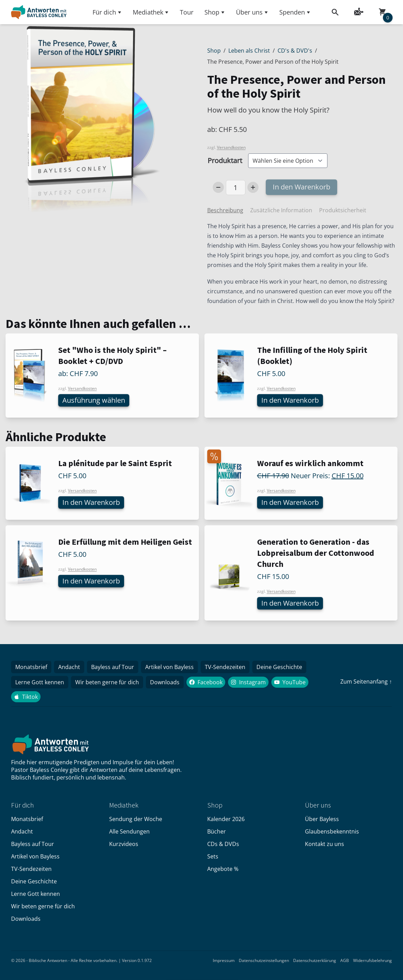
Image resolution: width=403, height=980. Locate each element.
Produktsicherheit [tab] (343, 210)
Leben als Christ (249, 51)
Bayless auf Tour (113, 667)
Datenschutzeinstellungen (264, 960)
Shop (215, 12)
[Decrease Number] (218, 187)
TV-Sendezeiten (225, 667)
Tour (187, 12)
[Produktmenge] (236, 188)
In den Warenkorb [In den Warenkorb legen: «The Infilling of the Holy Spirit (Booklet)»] (290, 400)
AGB (345, 960)
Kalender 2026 (226, 819)
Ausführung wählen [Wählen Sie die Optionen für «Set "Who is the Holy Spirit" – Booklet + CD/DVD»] (94, 400)
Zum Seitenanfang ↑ (366, 681)
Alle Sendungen (129, 831)
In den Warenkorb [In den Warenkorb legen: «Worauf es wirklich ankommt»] (290, 502)
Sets (213, 856)
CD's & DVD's (295, 51)
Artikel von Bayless (169, 667)
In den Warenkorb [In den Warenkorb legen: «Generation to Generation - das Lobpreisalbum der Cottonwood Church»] (290, 603)
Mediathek (151, 12)
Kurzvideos (124, 844)
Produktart (225, 161)
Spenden (295, 12)
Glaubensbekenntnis (332, 831)
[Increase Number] (253, 187)
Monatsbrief (31, 667)
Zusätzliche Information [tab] (281, 210)
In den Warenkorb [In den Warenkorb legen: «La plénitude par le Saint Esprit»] (91, 502)
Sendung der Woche (136, 819)
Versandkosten (231, 147)
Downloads (165, 682)
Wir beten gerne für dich (107, 682)
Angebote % (223, 869)
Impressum (224, 960)
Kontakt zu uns (325, 844)
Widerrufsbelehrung (373, 960)
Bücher (217, 831)
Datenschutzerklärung (315, 960)
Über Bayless (322, 819)
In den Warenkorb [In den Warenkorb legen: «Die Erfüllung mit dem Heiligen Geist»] (91, 581)
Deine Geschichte (279, 667)
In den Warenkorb (301, 187)
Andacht (69, 667)
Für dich (107, 12)
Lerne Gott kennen (40, 682)
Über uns (252, 12)
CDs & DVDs (223, 844)
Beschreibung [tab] (225, 210)
